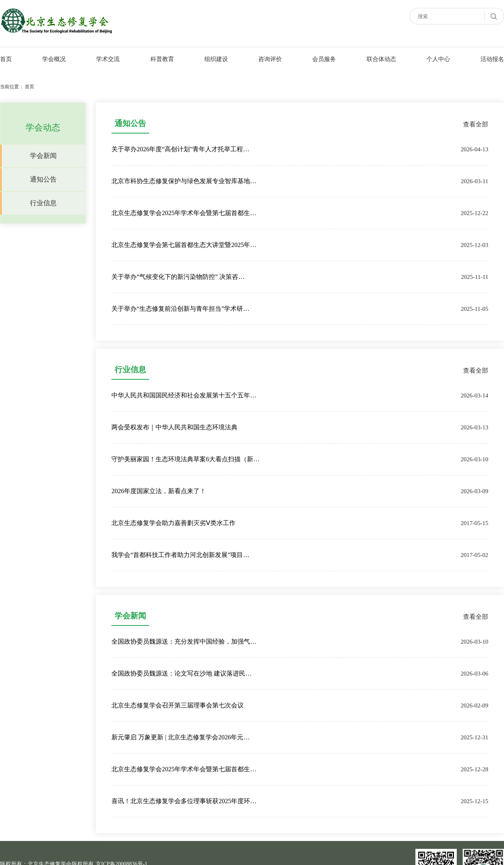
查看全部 (476, 124)
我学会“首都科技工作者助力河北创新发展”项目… (180, 555)
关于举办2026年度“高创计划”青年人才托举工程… (180, 149)
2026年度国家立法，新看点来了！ (159, 491)
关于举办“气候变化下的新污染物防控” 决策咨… (178, 277)
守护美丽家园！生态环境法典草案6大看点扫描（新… (185, 459)
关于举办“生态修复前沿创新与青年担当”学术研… (180, 309)
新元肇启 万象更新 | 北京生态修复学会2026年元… (181, 737)
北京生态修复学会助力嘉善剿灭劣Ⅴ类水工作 (173, 523)
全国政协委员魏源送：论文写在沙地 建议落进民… (182, 673)
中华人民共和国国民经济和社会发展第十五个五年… (184, 395)
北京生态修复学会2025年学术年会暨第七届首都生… (184, 213)
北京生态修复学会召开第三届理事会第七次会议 (178, 705)
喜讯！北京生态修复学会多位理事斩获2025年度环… (184, 801)
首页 (30, 87)
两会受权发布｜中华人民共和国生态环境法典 (174, 427)
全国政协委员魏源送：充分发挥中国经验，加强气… (184, 641)
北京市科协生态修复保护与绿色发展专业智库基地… (184, 181)
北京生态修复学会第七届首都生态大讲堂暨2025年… (184, 245)
